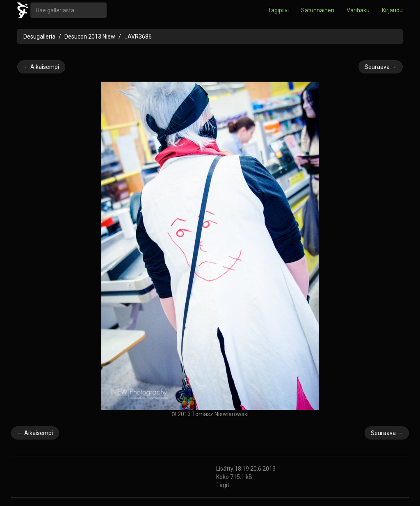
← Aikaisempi (41, 67)
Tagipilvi (278, 10)
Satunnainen (318, 10)
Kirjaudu (392, 10)
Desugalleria (39, 37)
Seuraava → (381, 67)
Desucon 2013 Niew (90, 37)
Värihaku (358, 10)
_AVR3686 (138, 37)
